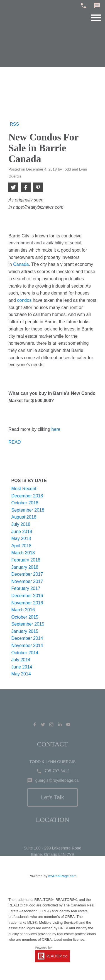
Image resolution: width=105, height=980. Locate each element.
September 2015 (28, 624)
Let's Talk (52, 808)
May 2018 (21, 538)
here (56, 429)
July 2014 (21, 660)
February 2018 (26, 560)
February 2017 (26, 588)
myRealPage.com (63, 876)
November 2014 (27, 645)
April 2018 (21, 546)
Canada (21, 264)
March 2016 (23, 610)
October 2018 (25, 503)
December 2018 (27, 496)
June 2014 (22, 667)
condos (24, 300)
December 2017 (27, 574)
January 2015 (25, 631)
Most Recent (24, 489)
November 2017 (27, 581)
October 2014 (25, 653)
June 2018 (22, 532)
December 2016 (27, 596)
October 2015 (25, 617)
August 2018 (24, 517)
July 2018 (21, 524)
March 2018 (23, 553)
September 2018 (28, 510)
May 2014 (21, 674)
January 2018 (25, 567)
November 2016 (27, 603)
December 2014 (27, 638)
